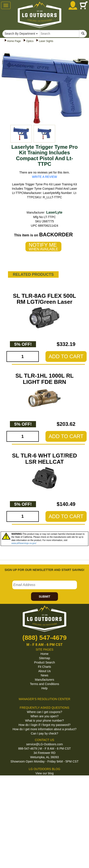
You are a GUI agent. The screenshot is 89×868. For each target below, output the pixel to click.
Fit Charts (44, 667)
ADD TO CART (66, 356)
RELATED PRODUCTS (33, 274)
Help (44, 688)
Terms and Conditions (44, 684)
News (44, 675)
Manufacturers (44, 680)
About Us (45, 671)
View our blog (44, 773)
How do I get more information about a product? (44, 729)
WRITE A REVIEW (45, 177)
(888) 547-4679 (44, 638)
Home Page (14, 41)
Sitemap (44, 658)
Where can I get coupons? (44, 712)
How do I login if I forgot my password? (44, 725)
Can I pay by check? (44, 733)
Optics (30, 41)
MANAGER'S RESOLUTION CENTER (44, 699)
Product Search (44, 662)
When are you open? (45, 716)
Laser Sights (46, 41)
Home (44, 654)
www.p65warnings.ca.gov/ (24, 543)
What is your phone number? (45, 721)
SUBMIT (45, 597)
